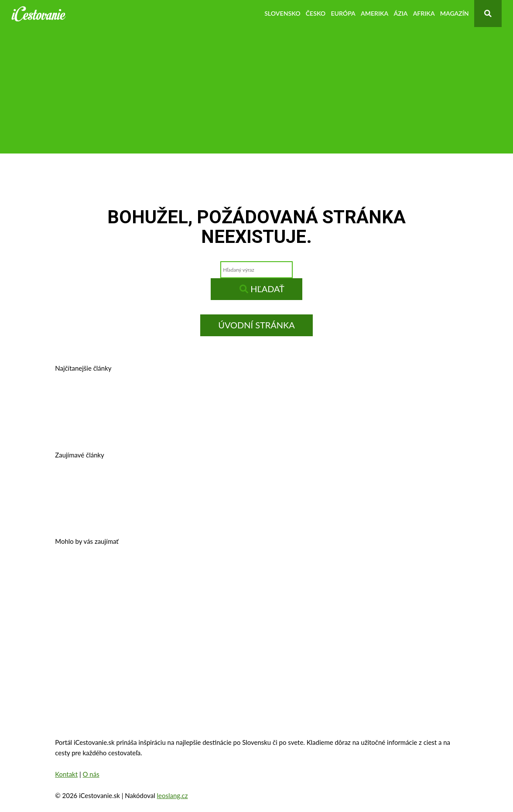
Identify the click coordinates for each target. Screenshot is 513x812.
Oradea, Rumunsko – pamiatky (232, 599)
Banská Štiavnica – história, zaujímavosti (210, 398)
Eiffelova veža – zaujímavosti (338, 599)
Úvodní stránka (256, 325)
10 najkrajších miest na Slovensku (119, 512)
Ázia (400, 13)
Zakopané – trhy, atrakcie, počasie (118, 599)
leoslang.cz (173, 795)
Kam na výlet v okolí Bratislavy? (250, 425)
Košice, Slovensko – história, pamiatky (125, 425)
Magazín (455, 13)
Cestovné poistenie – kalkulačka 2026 (124, 485)
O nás (91, 774)
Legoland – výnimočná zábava (244, 485)
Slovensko (282, 13)
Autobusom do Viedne (339, 485)
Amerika (374, 13)
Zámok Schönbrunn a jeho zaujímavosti (271, 571)
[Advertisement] (256, 92)
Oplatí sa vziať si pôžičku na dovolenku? (129, 571)
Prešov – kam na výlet (98, 398)
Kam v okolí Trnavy (318, 398)
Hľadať (262, 289)
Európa (343, 13)
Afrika (424, 13)
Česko (316, 13)
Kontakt (66, 774)
